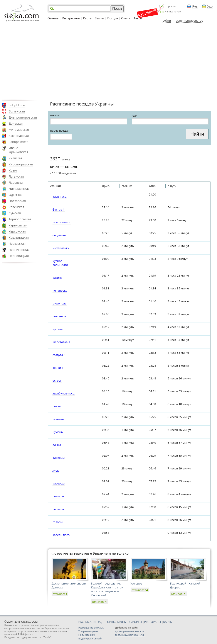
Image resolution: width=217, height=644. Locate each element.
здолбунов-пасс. (64, 393)
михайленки (61, 248)
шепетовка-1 (61, 342)
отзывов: (60, 594)
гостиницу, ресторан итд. (130, 635)
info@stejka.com (24, 634)
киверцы (59, 458)
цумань (58, 432)
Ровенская (16, 207)
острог (57, 381)
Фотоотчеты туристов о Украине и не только (90, 553)
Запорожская (19, 142)
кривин (58, 368)
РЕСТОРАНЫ (152, 622)
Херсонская (17, 231)
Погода (113, 18)
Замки (99, 18)
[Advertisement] (108, 62)
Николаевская (19, 189)
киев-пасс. (60, 197)
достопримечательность (130, 631)
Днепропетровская (23, 117)
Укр (210, 6)
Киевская (16, 158)
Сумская (15, 213)
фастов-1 (59, 209)
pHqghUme (17, 105)
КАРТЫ (168, 622)
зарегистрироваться (190, 20)
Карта (87, 18)
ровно (57, 406)
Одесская (16, 195)
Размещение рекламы (91, 628)
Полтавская (17, 201)
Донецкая (16, 123)
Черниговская (19, 250)
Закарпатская (19, 136)
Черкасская (17, 244)
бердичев (59, 235)
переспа (58, 509)
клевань (58, 419)
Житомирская (19, 130)
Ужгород (136, 583)
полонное (59, 316)
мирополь (60, 303)
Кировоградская (21, 164)
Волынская (17, 111)
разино (57, 278)
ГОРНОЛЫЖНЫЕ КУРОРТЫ (124, 622)
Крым (13, 170)
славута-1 (59, 355)
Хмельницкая (19, 237)
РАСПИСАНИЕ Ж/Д (91, 622)
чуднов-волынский (60, 263)
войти (167, 20)
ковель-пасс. (61, 535)
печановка (60, 291)
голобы (57, 522)
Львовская (17, 183)
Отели (126, 18)
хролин (58, 329)
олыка (57, 445)
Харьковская (18, 225)
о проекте (171, 6)
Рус (195, 6)
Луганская (16, 176)
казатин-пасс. (62, 222)
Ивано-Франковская (19, 150)
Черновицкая (19, 256)
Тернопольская (20, 219)
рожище (58, 496)
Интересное (71, 18)
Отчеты (53, 18)
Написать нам (173, 11)
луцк (56, 471)
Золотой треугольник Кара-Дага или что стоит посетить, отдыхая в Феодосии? (108, 589)
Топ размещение (88, 631)
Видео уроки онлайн (90, 638)
